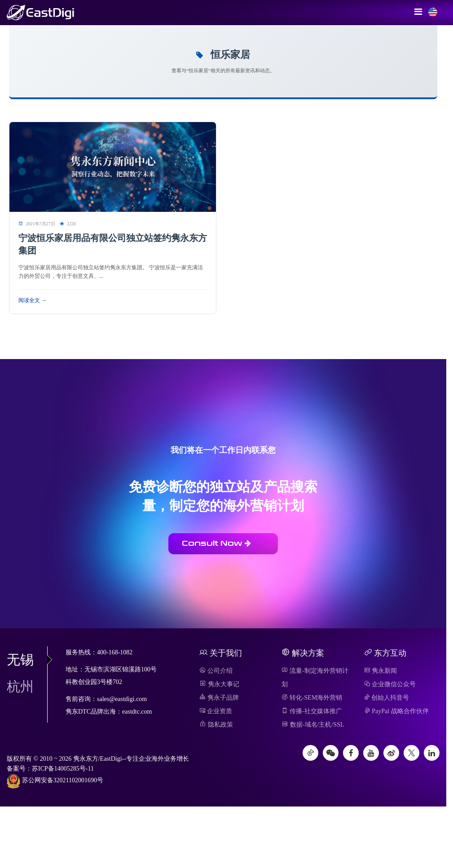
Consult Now (216, 543)
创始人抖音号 (387, 698)
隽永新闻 (381, 671)
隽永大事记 (219, 684)
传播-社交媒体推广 (312, 711)
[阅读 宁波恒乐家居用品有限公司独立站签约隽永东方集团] (113, 166)
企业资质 (216, 711)
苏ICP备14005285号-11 (63, 769)
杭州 (20, 686)
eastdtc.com (137, 712)
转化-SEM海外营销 (312, 698)
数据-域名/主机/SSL (313, 725)
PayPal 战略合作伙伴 (396, 711)
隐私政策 (216, 725)
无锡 (27, 660)
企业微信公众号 (390, 684)
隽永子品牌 (219, 698)
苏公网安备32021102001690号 (55, 781)
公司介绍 (216, 671)
